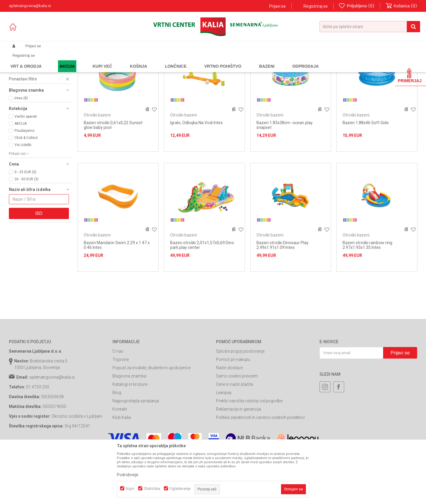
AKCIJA (21, 177)
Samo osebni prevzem (237, 430)
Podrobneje (128, 475)
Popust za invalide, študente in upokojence (151, 421)
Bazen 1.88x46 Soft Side (366, 176)
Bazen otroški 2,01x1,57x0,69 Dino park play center (202, 299)
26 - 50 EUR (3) (26, 232)
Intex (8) (21, 151)
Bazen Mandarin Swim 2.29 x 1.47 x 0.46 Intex (117, 299)
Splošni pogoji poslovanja (240, 405)
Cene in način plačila (234, 438)
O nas (118, 405)
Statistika (152, 488)
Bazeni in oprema (93, 60)
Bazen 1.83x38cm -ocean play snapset (285, 178)
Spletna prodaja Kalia (26, 60)
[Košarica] (401, 6)
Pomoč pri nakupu (233, 413)
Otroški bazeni (25, 92)
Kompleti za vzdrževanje (35, 111)
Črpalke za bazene (31, 87)
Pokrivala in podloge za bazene (38, 99)
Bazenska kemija (28, 83)
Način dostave (229, 421)
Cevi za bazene (26, 115)
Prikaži (355, 70)
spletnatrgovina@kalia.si (52, 431)
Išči (39, 267)
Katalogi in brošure (130, 438)
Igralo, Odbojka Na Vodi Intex (196, 176)
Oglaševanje (180, 488)
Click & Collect (26, 191)
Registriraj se (316, 6)
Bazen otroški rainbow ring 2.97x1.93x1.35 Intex (367, 299)
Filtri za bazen (25, 120)
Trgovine (121, 413)
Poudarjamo (24, 184)
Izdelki (53, 60)
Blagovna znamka (129, 430)
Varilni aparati (26, 170)
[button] (370, 27)
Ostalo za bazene (30, 106)
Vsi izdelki (23, 198)
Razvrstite (280, 70)
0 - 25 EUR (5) (25, 225)
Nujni (130, 488)
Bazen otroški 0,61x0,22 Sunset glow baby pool (113, 178)
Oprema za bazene (127, 60)
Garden (68, 60)
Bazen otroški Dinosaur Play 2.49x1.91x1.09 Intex (283, 299)
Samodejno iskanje (247, 70)
